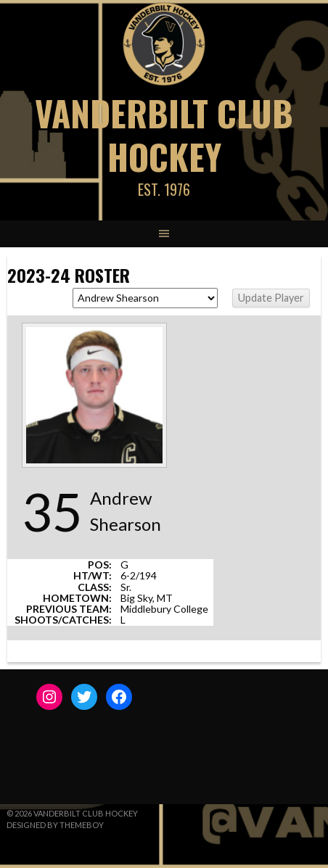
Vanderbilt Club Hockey (164, 135)
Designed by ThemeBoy (55, 825)
